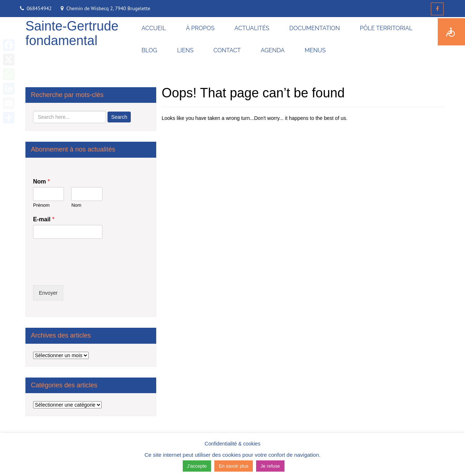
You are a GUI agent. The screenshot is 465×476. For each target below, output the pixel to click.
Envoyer (48, 293)
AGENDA (273, 50)
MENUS (315, 50)
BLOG (149, 50)
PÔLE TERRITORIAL (386, 28)
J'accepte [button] (197, 466)
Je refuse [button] (270, 466)
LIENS (185, 50)
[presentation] (88, 273)
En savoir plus (234, 466)
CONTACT (227, 50)
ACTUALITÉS (252, 28)
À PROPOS (200, 28)
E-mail (44, 219)
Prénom (41, 205)
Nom (41, 181)
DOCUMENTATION (314, 28)
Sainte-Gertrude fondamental (72, 33)
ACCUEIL (154, 28)
